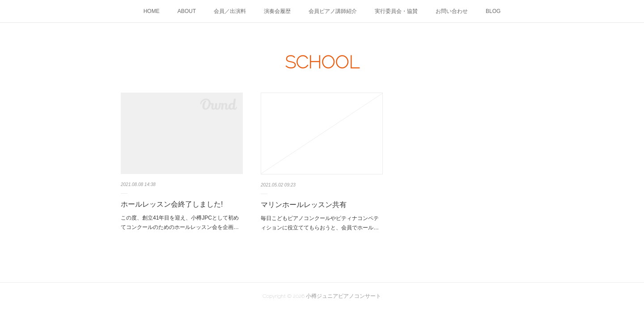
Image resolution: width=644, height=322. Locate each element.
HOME (152, 11)
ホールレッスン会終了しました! (172, 204)
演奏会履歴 (277, 11)
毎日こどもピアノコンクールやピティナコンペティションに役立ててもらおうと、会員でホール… (320, 223)
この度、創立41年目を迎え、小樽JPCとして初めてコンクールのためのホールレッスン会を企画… (180, 223)
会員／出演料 (230, 11)
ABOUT (187, 11)
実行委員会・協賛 (396, 11)
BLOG (493, 11)
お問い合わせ (452, 11)
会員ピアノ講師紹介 (333, 11)
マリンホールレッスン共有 (304, 205)
